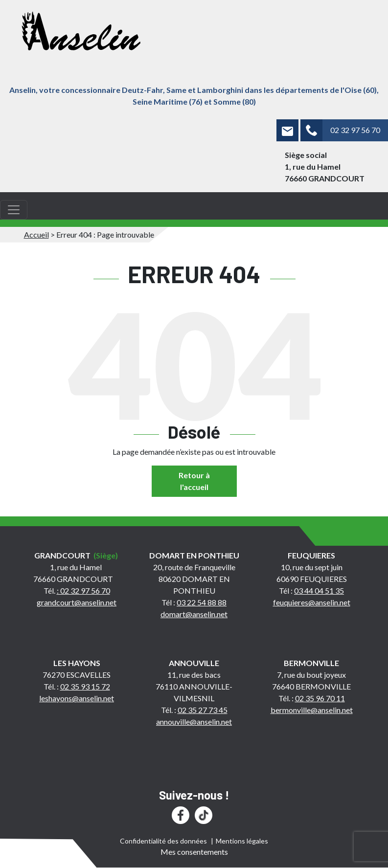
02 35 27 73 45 (203, 710)
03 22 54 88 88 (202, 602)
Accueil (36, 234)
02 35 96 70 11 (320, 698)
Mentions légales (242, 841)
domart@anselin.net (194, 614)
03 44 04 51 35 (319, 590)
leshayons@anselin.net (77, 698)
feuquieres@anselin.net (312, 602)
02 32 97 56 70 (355, 130)
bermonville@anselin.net (312, 710)
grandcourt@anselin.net (77, 602)
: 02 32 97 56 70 (83, 590)
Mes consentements (194, 852)
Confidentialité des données (163, 841)
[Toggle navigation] (14, 210)
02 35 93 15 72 (85, 686)
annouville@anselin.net (194, 722)
